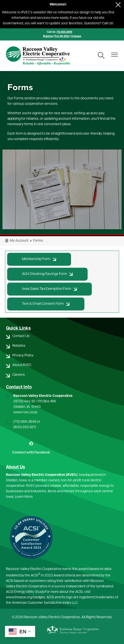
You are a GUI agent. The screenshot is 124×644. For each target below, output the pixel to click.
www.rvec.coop (25, 412)
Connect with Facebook (31, 448)
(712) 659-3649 (25, 422)
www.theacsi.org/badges (25, 597)
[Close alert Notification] (118, 5)
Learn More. (24, 497)
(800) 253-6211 (25, 427)
